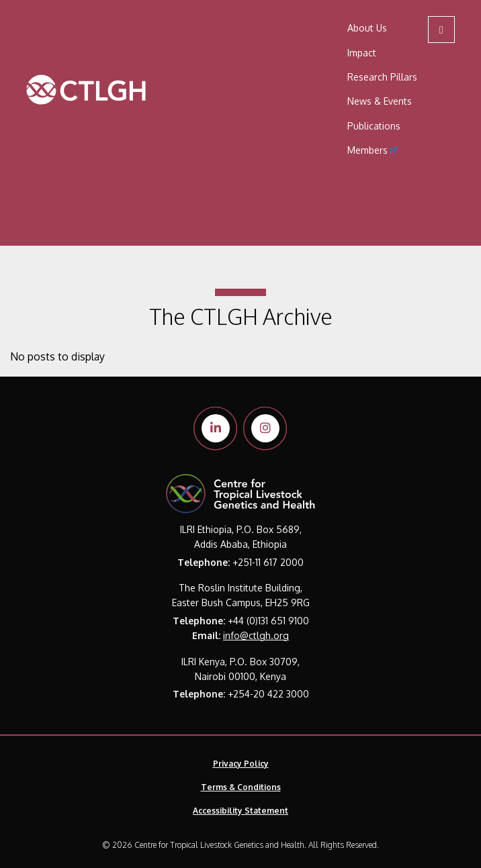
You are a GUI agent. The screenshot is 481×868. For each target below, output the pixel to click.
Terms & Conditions (241, 787)
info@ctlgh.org (256, 635)
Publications (374, 126)
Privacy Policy (241, 764)
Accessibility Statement (240, 811)
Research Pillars (382, 77)
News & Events (380, 101)
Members (372, 150)
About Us (367, 28)
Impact (362, 53)
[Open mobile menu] (441, 30)
